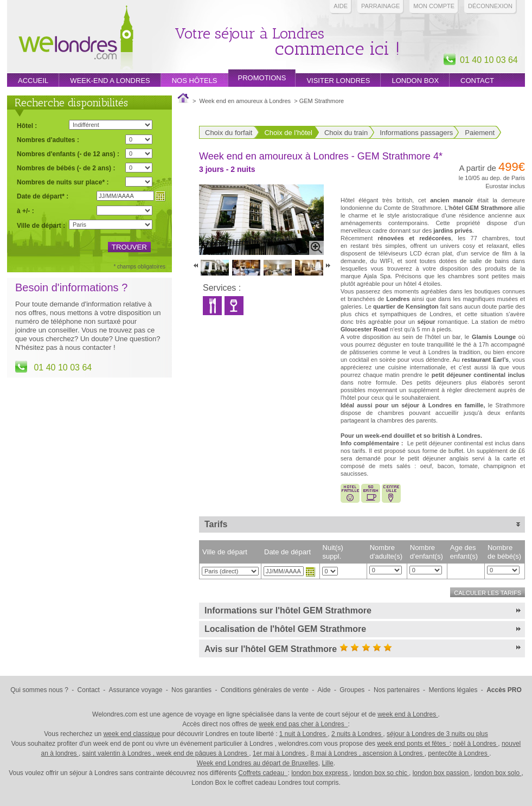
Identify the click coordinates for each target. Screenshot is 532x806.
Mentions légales (453, 690)
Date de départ (287, 552)
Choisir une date (310, 572)
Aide (341, 6)
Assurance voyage (136, 690)
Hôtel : (27, 126)
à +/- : (25, 211)
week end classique (132, 734)
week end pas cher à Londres (303, 724)
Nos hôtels (195, 81)
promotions (262, 78)
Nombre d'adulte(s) (386, 552)
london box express (320, 773)
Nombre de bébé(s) (504, 552)
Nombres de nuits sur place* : (63, 182)
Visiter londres (338, 81)
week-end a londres (110, 81)
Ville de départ (225, 552)
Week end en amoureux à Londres (245, 101)
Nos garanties (191, 690)
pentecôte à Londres (459, 753)
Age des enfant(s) (464, 552)
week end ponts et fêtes (413, 744)
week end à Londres (408, 714)
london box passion (442, 773)
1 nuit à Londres (303, 734)
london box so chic (381, 773)
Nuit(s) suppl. (333, 552)
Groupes (352, 690)
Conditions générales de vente (265, 690)
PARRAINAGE (380, 6)
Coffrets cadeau (263, 773)
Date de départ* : (43, 196)
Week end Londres (76, 39)
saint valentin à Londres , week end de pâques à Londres (166, 753)
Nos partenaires (397, 690)
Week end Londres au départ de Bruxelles (258, 763)
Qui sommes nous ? (39, 690)
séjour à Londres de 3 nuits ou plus (437, 734)
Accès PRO (504, 690)
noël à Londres (476, 744)
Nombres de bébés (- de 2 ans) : (66, 168)
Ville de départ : (41, 226)
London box (415, 81)
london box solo (498, 773)
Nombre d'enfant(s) (427, 552)
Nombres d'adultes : (48, 140)
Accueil (33, 81)
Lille (327, 763)
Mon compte (434, 6)
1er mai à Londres (280, 753)
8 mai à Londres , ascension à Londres (368, 753)
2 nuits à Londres (357, 734)
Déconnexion (490, 6)
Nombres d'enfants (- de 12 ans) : (68, 154)
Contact (477, 81)
